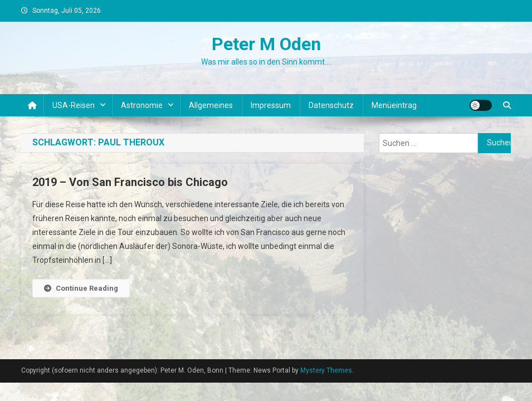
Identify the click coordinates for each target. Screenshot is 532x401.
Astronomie (142, 105)
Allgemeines (211, 105)
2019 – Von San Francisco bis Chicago (130, 182)
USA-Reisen (74, 105)
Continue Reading (81, 288)
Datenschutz (331, 105)
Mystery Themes (326, 370)
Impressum (271, 105)
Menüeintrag (394, 105)
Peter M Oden (266, 44)
